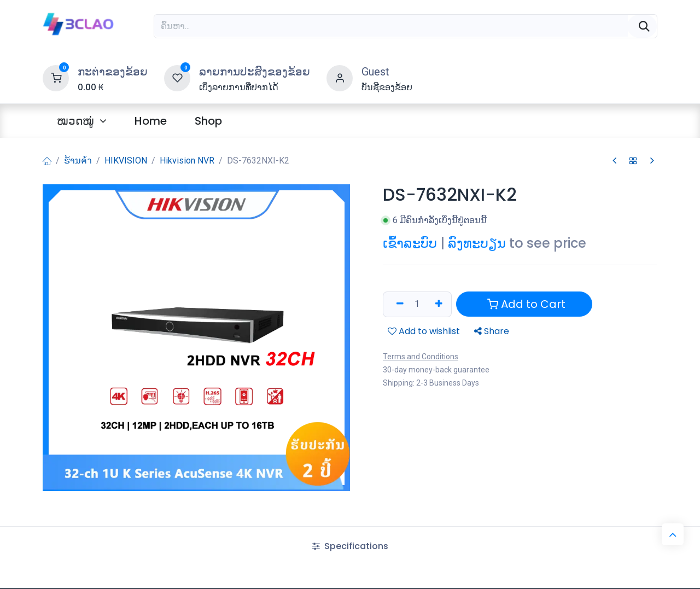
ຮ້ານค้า (78, 161)
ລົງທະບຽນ (477, 243)
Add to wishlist (424, 331)
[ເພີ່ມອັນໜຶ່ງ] (438, 304)
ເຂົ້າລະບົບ (410, 243)
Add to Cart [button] (526, 304)
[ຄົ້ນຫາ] (642, 26)
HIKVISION (126, 161)
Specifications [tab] (350, 546)
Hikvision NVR (187, 161)
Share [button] (492, 331)
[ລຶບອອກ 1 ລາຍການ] (396, 304)
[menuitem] (81, 121)
